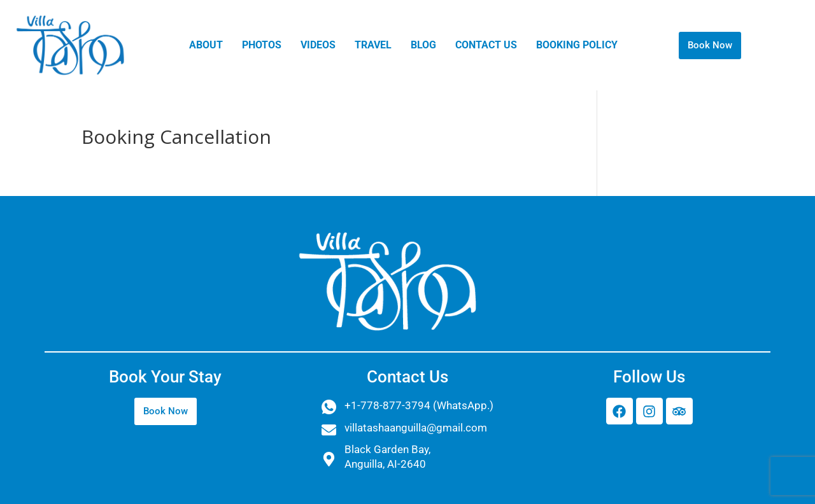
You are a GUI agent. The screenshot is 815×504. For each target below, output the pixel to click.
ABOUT (206, 45)
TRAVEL (373, 45)
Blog (423, 45)
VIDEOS (318, 45)
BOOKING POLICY (577, 45)
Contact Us (486, 45)
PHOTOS (262, 45)
